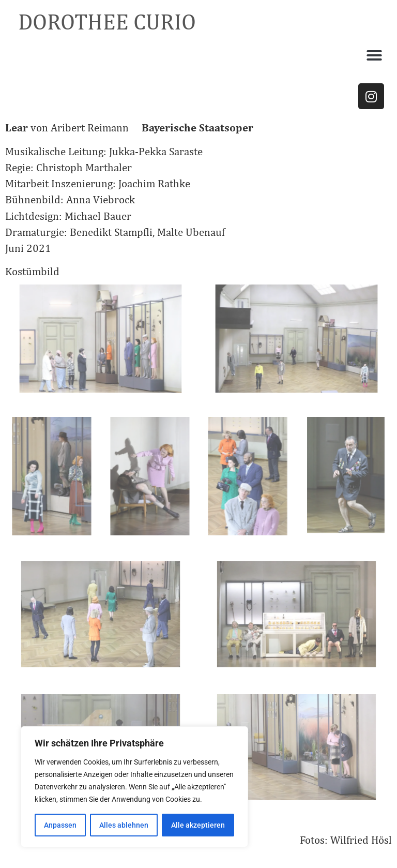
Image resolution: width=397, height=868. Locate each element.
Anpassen (60, 825)
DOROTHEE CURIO (107, 21)
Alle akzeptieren (198, 825)
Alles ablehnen (124, 825)
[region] (134, 787)
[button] (374, 55)
